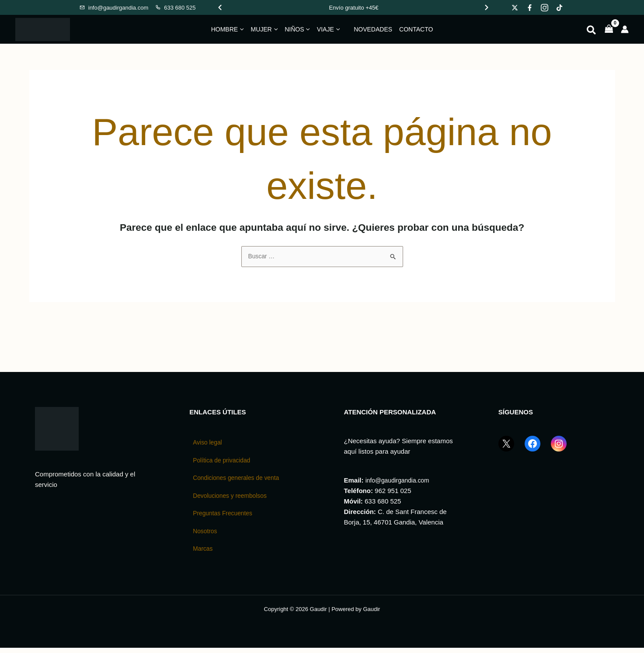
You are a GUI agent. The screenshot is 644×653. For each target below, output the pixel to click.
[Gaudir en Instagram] (544, 7)
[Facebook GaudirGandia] (533, 450)
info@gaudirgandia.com (400, 481)
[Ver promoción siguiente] (487, 7)
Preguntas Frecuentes (225, 517)
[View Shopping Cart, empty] (609, 30)
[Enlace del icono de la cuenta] (625, 29)
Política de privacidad (224, 462)
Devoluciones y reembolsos (233, 499)
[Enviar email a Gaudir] (114, 7)
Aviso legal (209, 444)
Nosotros (206, 536)
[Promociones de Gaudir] (354, 7)
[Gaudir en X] (515, 7)
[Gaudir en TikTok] (559, 7)
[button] (241, 29)
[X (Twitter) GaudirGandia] (506, 450)
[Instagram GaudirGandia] (559, 450)
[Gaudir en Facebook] (529, 7)
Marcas (204, 554)
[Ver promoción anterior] (220, 7)
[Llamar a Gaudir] (175, 7)
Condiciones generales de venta (240, 481)
